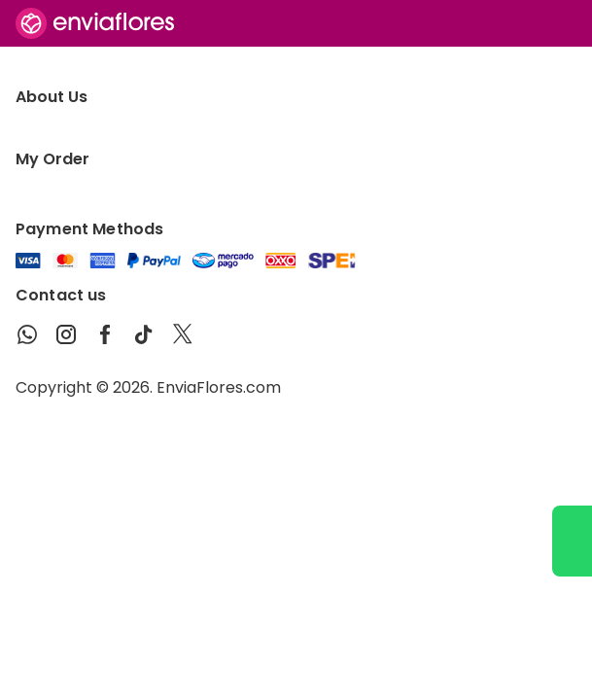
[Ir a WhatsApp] (572, 541)
